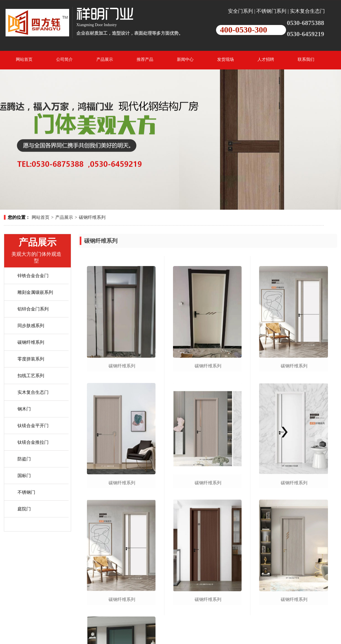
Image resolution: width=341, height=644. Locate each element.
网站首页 (41, 217)
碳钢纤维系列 (92, 217)
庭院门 (24, 509)
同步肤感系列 (31, 326)
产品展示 (64, 217)
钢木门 (24, 409)
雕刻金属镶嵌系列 (35, 292)
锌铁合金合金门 (33, 276)
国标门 (24, 476)
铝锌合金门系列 (33, 309)
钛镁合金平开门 (33, 426)
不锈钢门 (26, 492)
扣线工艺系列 (31, 376)
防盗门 (24, 459)
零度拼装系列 (31, 359)
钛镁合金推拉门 (33, 442)
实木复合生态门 (33, 392)
